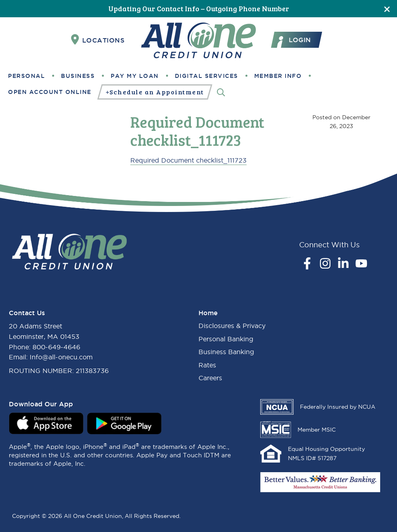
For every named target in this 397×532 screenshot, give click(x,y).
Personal (26, 76)
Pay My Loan (135, 76)
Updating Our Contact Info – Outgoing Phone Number (199, 8)
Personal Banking (226, 339)
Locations (98, 40)
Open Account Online (50, 92)
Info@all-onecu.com (61, 357)
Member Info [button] (278, 76)
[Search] (221, 92)
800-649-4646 (56, 347)
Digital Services (207, 76)
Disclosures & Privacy (232, 326)
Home (208, 313)
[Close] (387, 9)
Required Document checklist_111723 (188, 160)
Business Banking (226, 352)
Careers (210, 378)
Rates (207, 365)
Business (78, 76)
